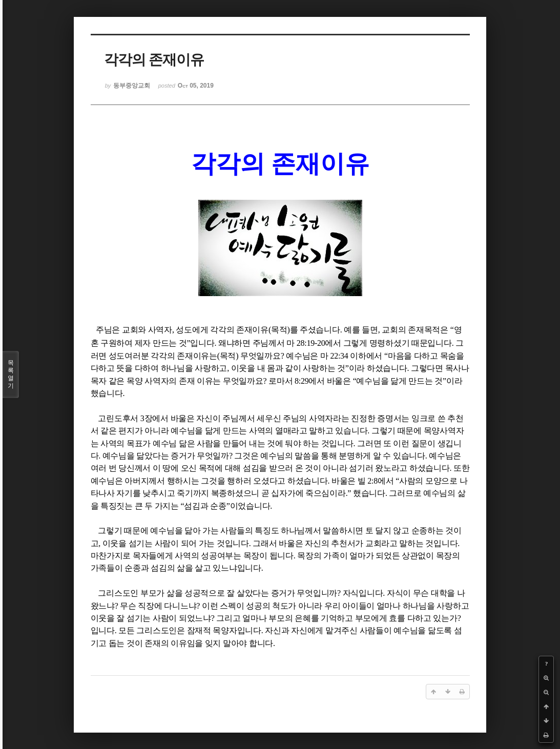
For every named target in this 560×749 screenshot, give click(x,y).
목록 (11, 375)
